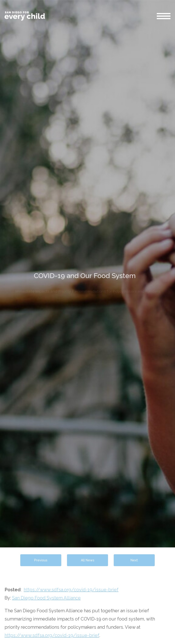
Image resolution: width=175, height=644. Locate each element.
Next (134, 560)
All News (88, 560)
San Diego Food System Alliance (46, 598)
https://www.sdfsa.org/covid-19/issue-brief (71, 590)
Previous (41, 560)
